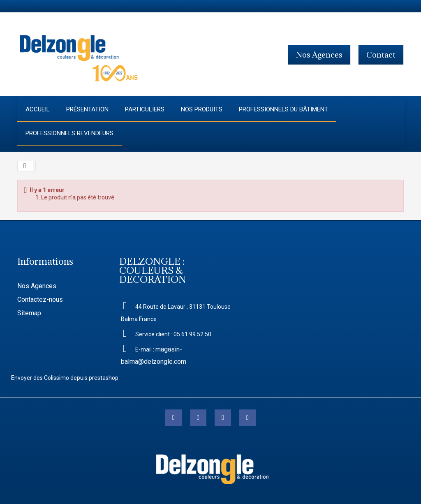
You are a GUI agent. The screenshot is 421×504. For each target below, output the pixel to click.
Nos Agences (37, 286)
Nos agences (319, 55)
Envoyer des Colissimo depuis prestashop (65, 378)
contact (381, 55)
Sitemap (29, 313)
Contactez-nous (40, 299)
